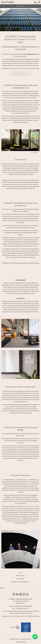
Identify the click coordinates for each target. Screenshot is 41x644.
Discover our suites (20, 74)
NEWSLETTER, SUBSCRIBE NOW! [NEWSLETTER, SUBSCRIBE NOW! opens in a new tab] (23, 582)
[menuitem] (20, 573)
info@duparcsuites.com (22, 608)
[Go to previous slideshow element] (32, 153)
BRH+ (29, 482)
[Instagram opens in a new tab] (20, 594)
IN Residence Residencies (29, 506)
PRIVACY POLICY (21, 576)
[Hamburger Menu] (39, 2)
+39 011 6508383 (18, 606)
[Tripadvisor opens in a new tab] (17, 594)
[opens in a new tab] (15, 627)
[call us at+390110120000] (35, 2)
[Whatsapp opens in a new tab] (27, 594)
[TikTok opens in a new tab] (24, 594)
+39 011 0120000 (28, 606)
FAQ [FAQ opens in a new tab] (23, 573)
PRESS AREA (20, 579)
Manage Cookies (21, 642)
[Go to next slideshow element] (38, 153)
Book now (21, 6)
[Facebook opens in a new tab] (14, 594)
